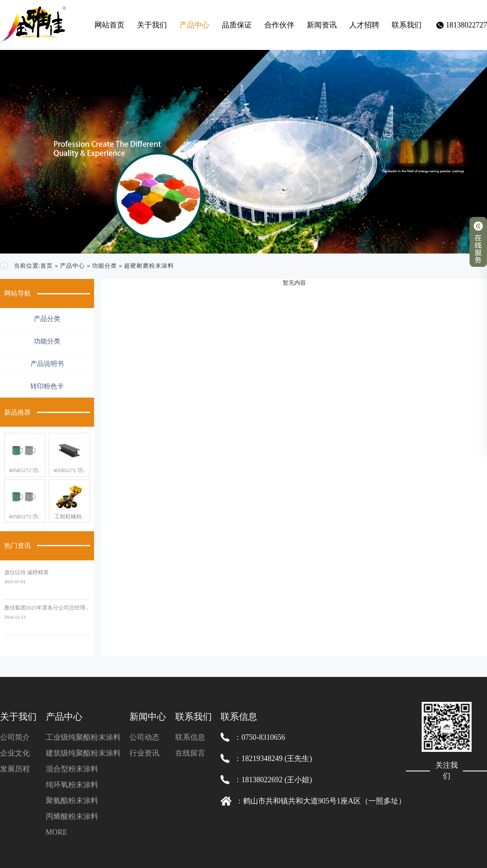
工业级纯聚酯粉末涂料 (83, 737)
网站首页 (109, 25)
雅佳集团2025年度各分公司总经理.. (46, 608)
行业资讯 (144, 753)
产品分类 (47, 319)
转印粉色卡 (47, 386)
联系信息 (190, 737)
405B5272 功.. (25, 470)
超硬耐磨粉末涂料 (149, 266)
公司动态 (144, 737)
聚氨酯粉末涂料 (72, 801)
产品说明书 (47, 364)
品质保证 (237, 25)
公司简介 (15, 737)
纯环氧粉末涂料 (72, 785)
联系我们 (407, 25)
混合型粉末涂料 (72, 769)
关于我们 (152, 25)
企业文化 (15, 753)
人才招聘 (364, 25)
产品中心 (194, 25)
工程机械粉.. (70, 516)
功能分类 (104, 266)
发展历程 (15, 769)
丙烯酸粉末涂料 (72, 816)
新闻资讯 (322, 25)
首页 (47, 266)
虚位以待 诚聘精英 (26, 572)
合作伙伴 (279, 25)
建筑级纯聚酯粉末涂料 (83, 753)
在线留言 (190, 753)
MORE (57, 832)
